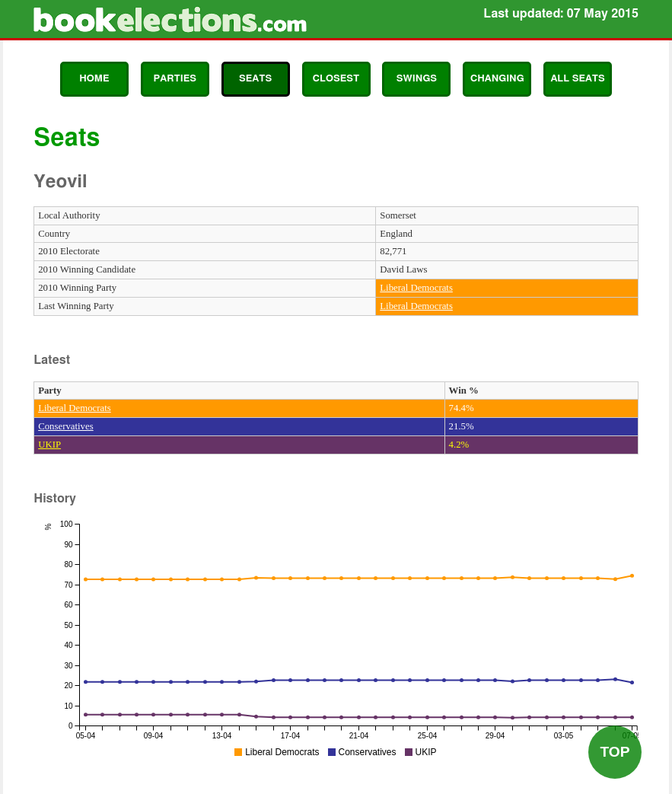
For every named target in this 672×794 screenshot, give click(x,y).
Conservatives (66, 426)
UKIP (49, 445)
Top (615, 752)
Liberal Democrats (416, 288)
